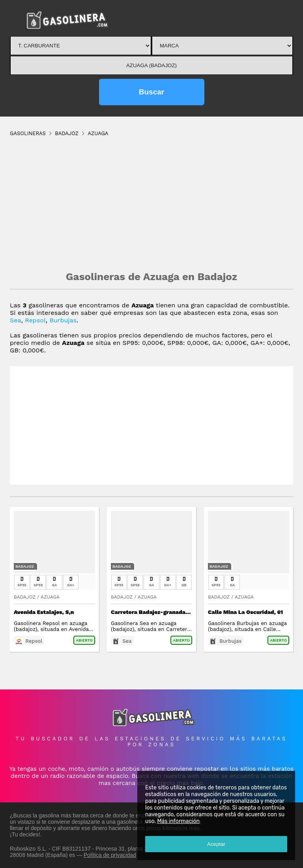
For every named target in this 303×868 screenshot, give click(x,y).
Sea (16, 320)
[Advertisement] (151, 203)
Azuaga (50, 597)
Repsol (35, 320)
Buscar (151, 92)
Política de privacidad (110, 855)
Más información (178, 821)
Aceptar (216, 844)
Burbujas (63, 320)
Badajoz (25, 566)
